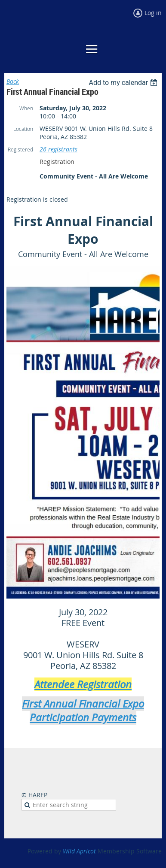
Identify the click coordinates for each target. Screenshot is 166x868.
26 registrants (58, 149)
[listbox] (124, 83)
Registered (20, 149)
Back (13, 81)
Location (23, 129)
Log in (153, 13)
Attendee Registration (83, 684)
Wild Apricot (79, 851)
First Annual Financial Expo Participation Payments (83, 711)
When (26, 108)
